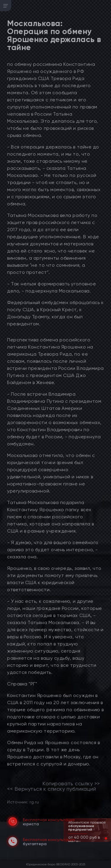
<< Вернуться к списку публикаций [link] (52, 789)
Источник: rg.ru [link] (23, 802)
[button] (101, 838)
